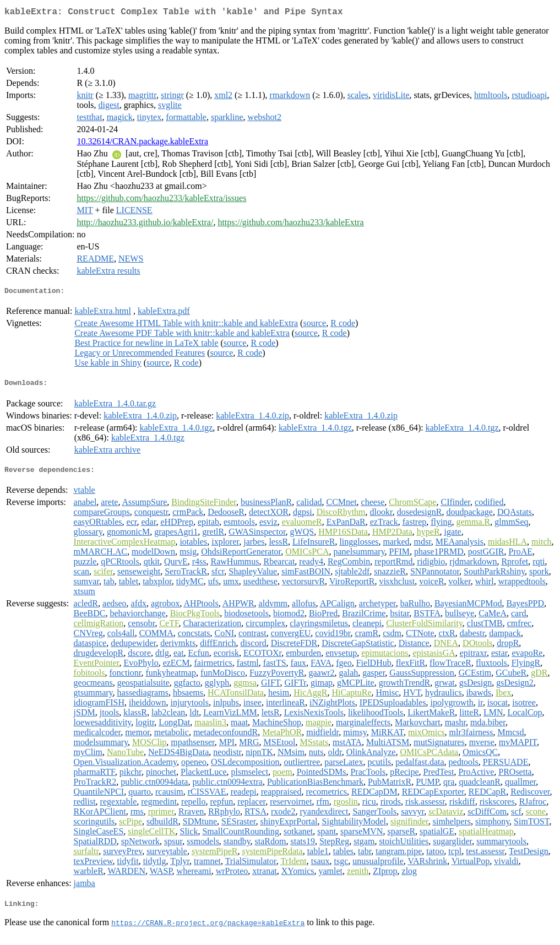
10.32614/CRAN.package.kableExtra (142, 143)
